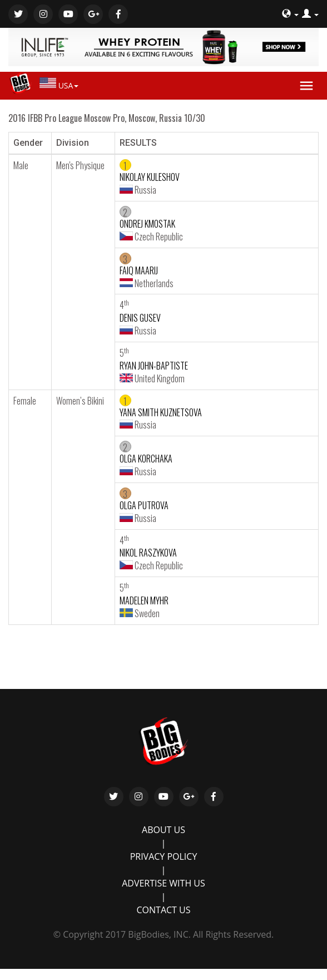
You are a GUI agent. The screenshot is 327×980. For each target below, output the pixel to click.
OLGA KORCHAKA (146, 459)
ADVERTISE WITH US (163, 883)
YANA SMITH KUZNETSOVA (161, 412)
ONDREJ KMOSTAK (147, 224)
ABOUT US (163, 830)
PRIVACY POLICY (164, 856)
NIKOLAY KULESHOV (150, 177)
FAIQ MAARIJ (139, 270)
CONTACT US (164, 910)
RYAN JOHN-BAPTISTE (154, 366)
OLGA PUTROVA (144, 505)
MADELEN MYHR (144, 600)
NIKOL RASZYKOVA (148, 553)
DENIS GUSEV (140, 318)
